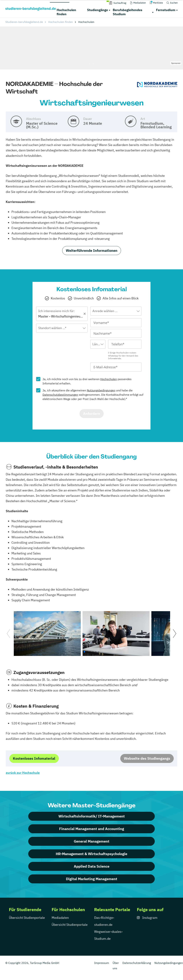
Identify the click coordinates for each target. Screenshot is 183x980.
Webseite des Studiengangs (147, 758)
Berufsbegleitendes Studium (128, 12)
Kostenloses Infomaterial (34, 758)
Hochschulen (109, 379)
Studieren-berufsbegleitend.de (24, 22)
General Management (92, 841)
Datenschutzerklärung (137, 963)
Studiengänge (97, 10)
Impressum (102, 963)
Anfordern (92, 413)
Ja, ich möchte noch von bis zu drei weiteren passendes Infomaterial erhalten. (87, 381)
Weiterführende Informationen (92, 250)
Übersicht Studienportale (27, 918)
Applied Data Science (92, 866)
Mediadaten (60, 918)
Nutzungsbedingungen (101, 390)
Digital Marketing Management (92, 879)
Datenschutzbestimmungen (60, 395)
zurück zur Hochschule (23, 773)
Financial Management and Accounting (92, 829)
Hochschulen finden (66, 12)
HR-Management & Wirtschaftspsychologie (91, 854)
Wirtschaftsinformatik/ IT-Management (92, 816)
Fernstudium (166, 10)
